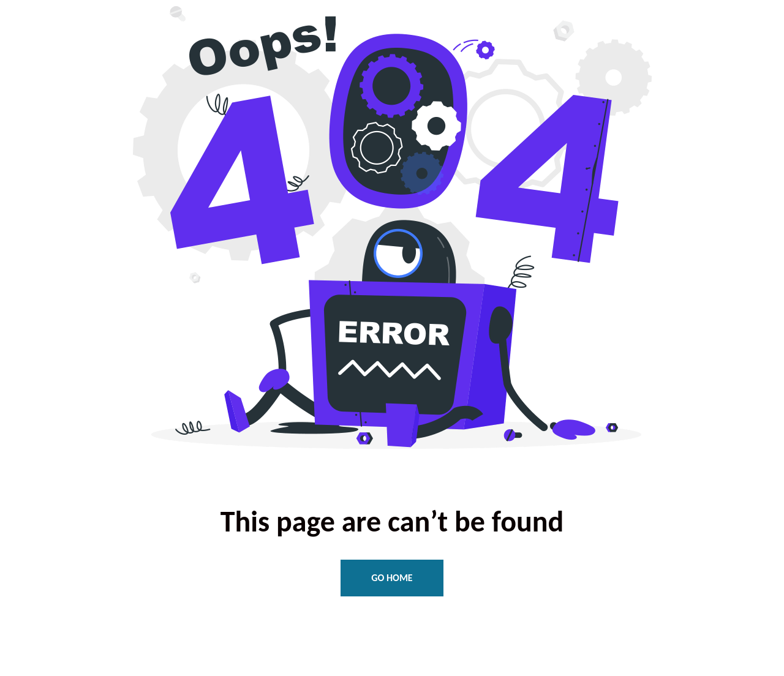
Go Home (392, 578)
